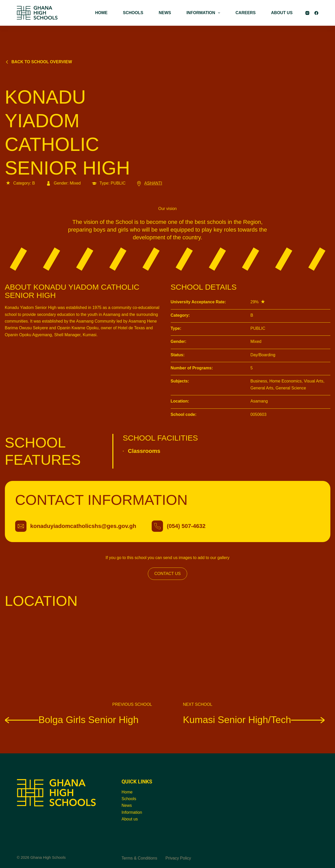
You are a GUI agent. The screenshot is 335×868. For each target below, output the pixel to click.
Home (127, 792)
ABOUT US (282, 13)
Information (132, 812)
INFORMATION (204, 13)
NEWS (165, 13)
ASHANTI (149, 183)
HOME (101, 13)
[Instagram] (307, 13)
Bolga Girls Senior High (72, 720)
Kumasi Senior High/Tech (254, 720)
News (127, 805)
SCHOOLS (133, 13)
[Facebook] (316, 13)
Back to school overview (39, 62)
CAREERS (246, 13)
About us (130, 819)
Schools (129, 799)
